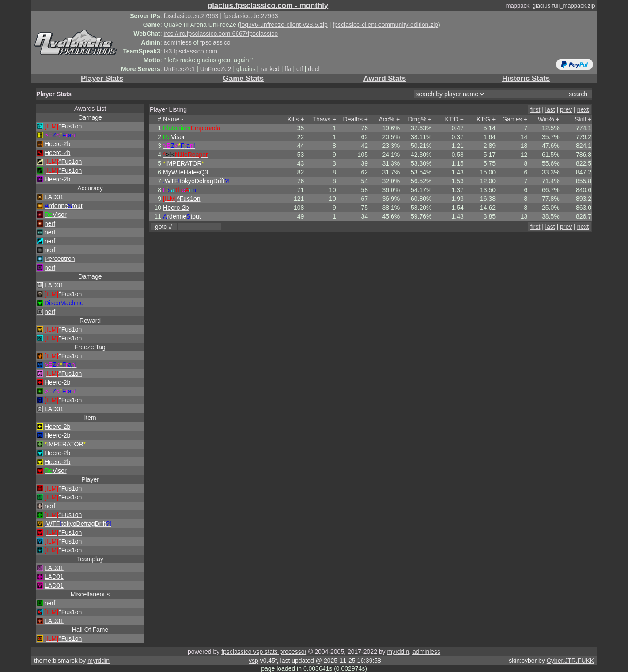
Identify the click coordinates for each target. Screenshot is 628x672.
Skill (580, 119)
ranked (270, 69)
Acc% (386, 119)
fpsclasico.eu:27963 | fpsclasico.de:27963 (221, 16)
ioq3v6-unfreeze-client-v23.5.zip (284, 25)
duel (314, 69)
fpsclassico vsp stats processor (264, 652)
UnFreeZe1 (180, 69)
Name (171, 119)
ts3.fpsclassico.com (191, 51)
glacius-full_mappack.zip (564, 6)
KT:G (483, 119)
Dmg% (417, 119)
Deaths (353, 119)
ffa (288, 69)
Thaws (321, 119)
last (550, 109)
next (583, 109)
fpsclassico (215, 42)
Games (512, 119)
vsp (253, 661)
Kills (293, 119)
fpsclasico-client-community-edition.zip (385, 25)
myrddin (398, 652)
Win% (546, 119)
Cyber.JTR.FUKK (570, 661)
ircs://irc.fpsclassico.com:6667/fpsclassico (221, 34)
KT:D (451, 119)
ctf (300, 69)
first (535, 109)
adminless (178, 42)
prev (566, 109)
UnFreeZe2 (216, 69)
